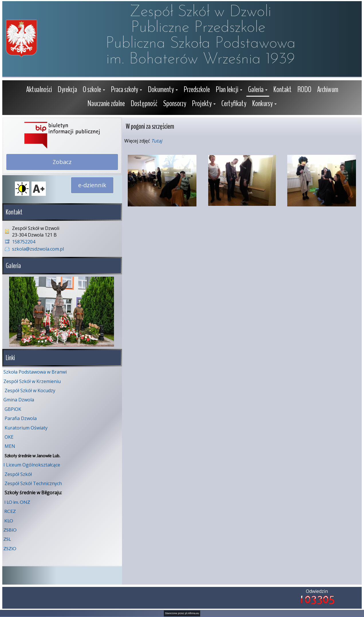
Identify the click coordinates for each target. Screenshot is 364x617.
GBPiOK (13, 409)
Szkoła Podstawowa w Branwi (35, 371)
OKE (9, 436)
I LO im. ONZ (17, 501)
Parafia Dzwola (21, 418)
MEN (10, 446)
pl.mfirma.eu (192, 613)
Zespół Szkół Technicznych (33, 483)
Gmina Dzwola (19, 399)
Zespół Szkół (18, 474)
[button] (94, 90)
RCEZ (10, 510)
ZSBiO (10, 529)
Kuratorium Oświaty (26, 427)
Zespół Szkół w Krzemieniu (32, 381)
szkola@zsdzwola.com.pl (38, 249)
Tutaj (157, 141)
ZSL (7, 538)
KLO (9, 520)
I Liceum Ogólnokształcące (32, 464)
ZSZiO (10, 548)
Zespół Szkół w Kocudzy (30, 390)
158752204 (24, 242)
